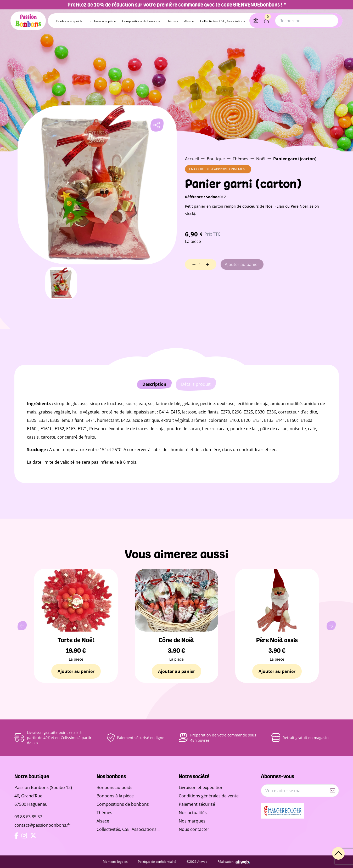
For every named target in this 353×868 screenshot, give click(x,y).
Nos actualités (193, 813)
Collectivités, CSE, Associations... (224, 21)
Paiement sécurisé (197, 804)
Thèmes (172, 21)
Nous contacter (194, 829)
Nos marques (192, 821)
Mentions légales (118, 862)
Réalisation (234, 862)
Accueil (192, 159)
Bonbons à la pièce (102, 21)
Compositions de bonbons (141, 21)
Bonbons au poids (69, 21)
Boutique (216, 159)
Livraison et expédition (201, 787)
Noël (261, 159)
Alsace (189, 21)
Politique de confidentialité (160, 862)
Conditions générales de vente (209, 796)
